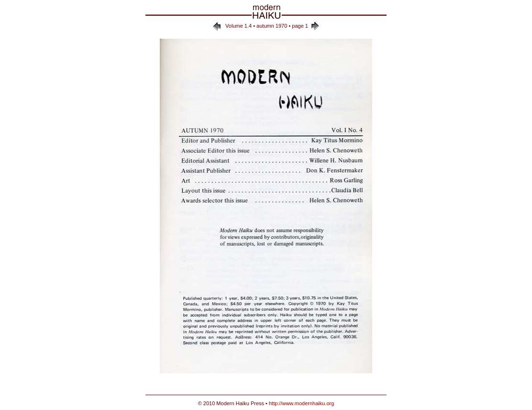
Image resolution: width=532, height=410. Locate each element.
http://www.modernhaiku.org (301, 403)
